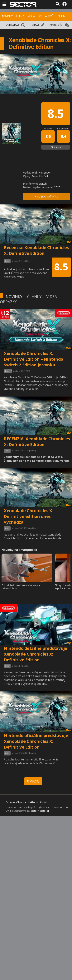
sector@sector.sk (40, 811)
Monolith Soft (40, 176)
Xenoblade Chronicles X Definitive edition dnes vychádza (28, 516)
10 (69, 730)
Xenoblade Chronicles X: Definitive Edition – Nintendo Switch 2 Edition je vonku (34, 359)
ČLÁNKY (34, 297)
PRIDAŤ (35, 25)
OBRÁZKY (8, 302)
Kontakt (44, 802)
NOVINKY (7, 16)
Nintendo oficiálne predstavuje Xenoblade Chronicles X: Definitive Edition (36, 741)
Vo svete (48, 129)
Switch (7, 451)
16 (69, 348)
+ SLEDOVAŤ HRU (47, 196)
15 (69, 505)
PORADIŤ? (56, 25)
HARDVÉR (49, 16)
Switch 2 (8, 371)
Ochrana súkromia (16, 802)
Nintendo (44, 172)
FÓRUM (61, 16)
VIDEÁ (31, 16)
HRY (39, 16)
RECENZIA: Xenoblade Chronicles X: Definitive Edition (37, 441)
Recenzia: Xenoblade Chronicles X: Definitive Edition (36, 250)
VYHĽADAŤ (13, 25)
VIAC (33, 781)
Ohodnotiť (56, 147)
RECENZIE (20, 16)
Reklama (33, 802)
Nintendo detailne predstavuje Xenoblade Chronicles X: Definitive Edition (36, 654)
